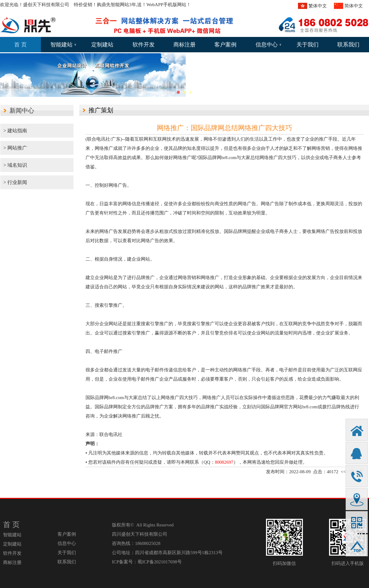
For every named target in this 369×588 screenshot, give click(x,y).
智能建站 (63, 45)
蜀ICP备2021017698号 (159, 562)
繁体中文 (318, 6)
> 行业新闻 (15, 182)
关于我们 (307, 45)
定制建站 (102, 45)
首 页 (20, 45)
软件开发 (144, 45)
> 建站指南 (15, 131)
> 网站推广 (15, 148)
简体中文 (354, 6)
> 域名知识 (15, 165)
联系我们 (348, 45)
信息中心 (268, 45)
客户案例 (225, 45)
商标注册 (184, 45)
